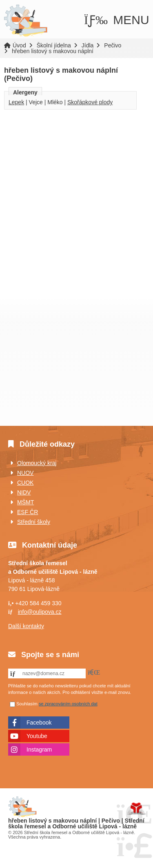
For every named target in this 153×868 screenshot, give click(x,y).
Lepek (16, 102)
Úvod (25, 21)
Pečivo (113, 45)
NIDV (24, 492)
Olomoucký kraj (37, 463)
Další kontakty (26, 626)
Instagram (39, 749)
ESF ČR (28, 512)
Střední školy (34, 522)
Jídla (88, 45)
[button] (117, 20)
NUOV (25, 473)
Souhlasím (27, 704)
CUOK (25, 483)
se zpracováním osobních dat (68, 704)
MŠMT (25, 502)
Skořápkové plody (90, 102)
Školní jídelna (54, 45)
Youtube (37, 736)
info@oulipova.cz (40, 612)
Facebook (39, 723)
